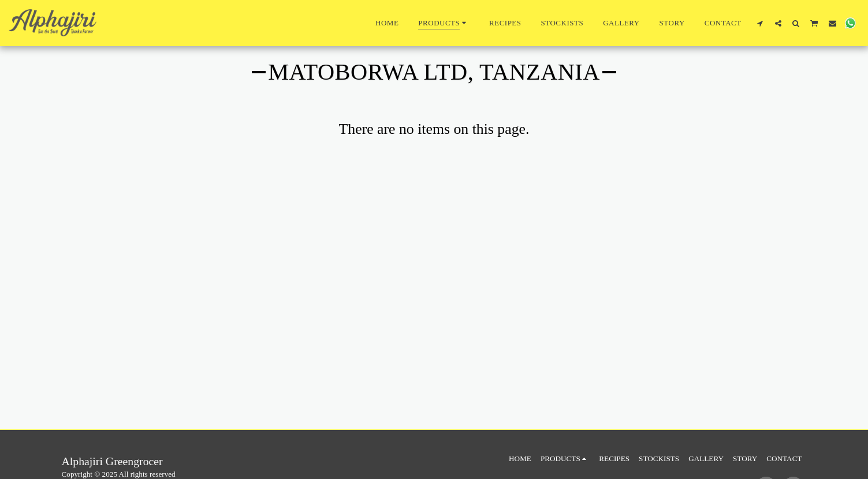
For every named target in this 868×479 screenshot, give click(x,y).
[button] (760, 23)
